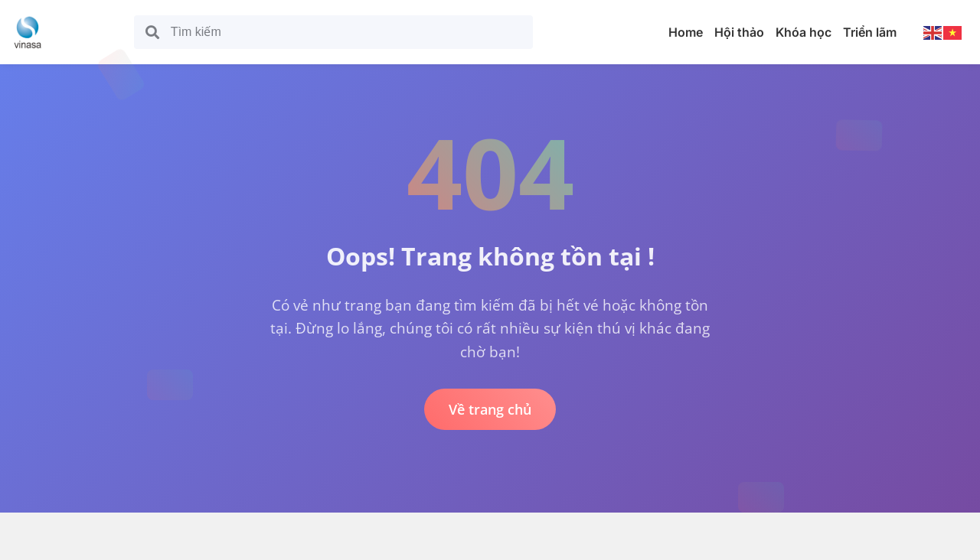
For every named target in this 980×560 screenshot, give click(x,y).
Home (686, 32)
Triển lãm (870, 32)
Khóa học (804, 32)
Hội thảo (739, 32)
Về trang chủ (490, 409)
